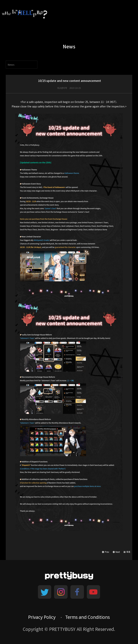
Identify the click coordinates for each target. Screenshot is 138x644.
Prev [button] (106, 552)
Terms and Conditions (88, 617)
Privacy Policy (42, 617)
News (11, 65)
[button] (127, 552)
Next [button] (116, 552)
